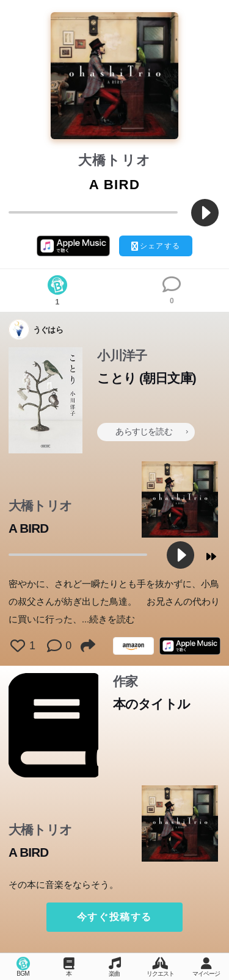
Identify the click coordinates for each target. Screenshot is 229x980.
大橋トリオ (115, 160)
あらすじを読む (151, 431)
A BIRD (28, 528)
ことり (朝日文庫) (146, 378)
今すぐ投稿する (114, 917)
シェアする (156, 246)
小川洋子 (122, 355)
